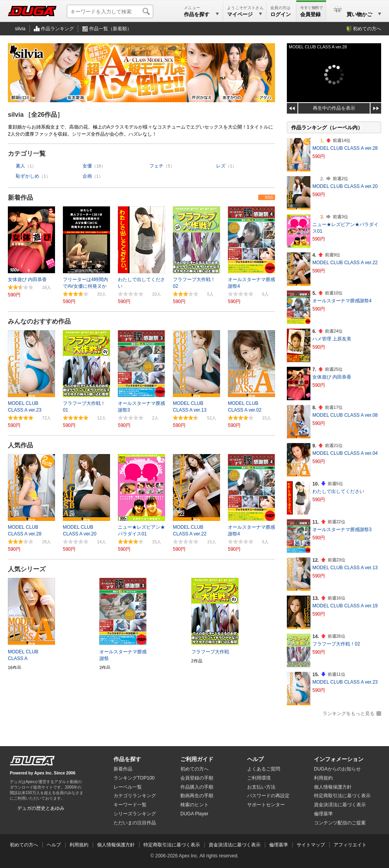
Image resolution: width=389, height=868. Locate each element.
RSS (269, 198)
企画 (87, 176)
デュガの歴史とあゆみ (41, 808)
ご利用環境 (259, 778)
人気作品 (20, 445)
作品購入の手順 (197, 787)
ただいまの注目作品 (135, 823)
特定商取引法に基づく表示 (172, 845)
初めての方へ (367, 29)
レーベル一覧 (128, 787)
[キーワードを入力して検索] (110, 11)
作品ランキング (57, 29)
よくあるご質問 (264, 769)
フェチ (156, 166)
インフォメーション (339, 759)
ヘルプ (255, 759)
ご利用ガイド (197, 759)
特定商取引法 (342, 796)
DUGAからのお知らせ (337, 769)
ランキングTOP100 (134, 778)
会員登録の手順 (197, 778)
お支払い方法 (261, 787)
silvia (20, 29)
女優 (87, 166)
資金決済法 (340, 805)
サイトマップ (311, 845)
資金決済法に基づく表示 (235, 845)
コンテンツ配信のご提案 (340, 823)
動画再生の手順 (197, 796)
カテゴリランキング (135, 796)
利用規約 (323, 778)
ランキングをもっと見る (349, 714)
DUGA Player (194, 814)
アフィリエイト (350, 845)
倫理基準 (323, 814)
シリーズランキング (135, 814)
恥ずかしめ (28, 176)
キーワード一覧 (130, 805)
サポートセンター (266, 805)
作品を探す (127, 759)
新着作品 (20, 198)
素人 (20, 166)
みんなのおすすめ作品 (39, 321)
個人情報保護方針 (333, 787)
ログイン (281, 14)
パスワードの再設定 (268, 796)
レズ (221, 166)
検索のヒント (194, 805)
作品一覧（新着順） (110, 29)
